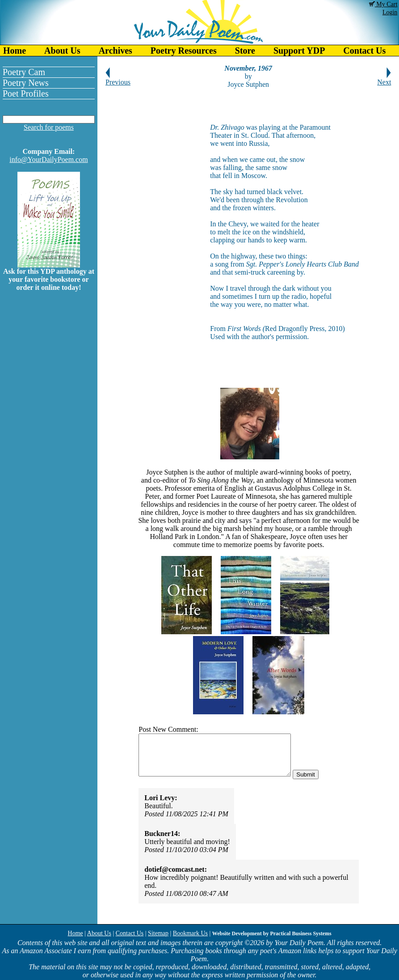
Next (384, 79)
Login (390, 12)
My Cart (383, 4)
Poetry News (26, 83)
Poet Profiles (26, 93)
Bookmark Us (190, 933)
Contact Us (130, 933)
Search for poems (49, 127)
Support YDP (299, 51)
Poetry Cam (24, 72)
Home (15, 51)
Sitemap (158, 933)
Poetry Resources (184, 51)
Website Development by (272, 933)
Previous (118, 79)
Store (245, 51)
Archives (115, 51)
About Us (62, 51)
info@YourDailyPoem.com (48, 159)
